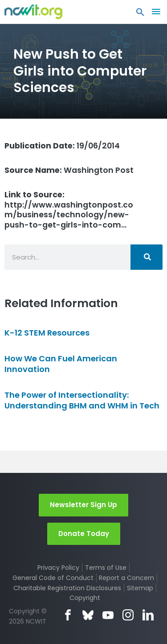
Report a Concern (126, 578)
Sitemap (140, 588)
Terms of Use (106, 568)
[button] (140, 14)
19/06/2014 (62, 146)
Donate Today (84, 534)
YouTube (108, 615)
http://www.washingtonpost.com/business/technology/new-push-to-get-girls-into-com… (69, 210)
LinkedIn (148, 615)
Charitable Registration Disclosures (67, 588)
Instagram (128, 615)
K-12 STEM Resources (47, 333)
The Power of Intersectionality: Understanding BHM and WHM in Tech (82, 400)
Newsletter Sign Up (83, 505)
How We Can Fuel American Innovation (61, 364)
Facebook (68, 615)
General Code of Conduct (53, 578)
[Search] (147, 257)
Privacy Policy (58, 568)
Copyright (85, 598)
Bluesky (88, 615)
